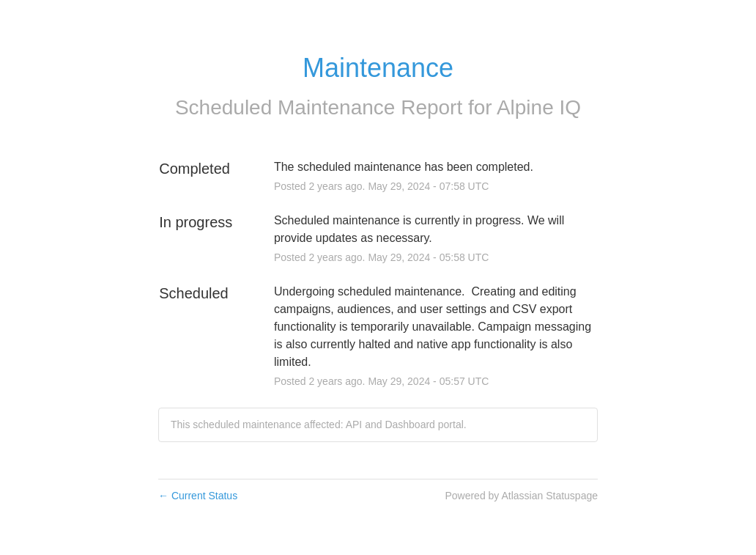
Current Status (198, 496)
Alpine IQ (539, 107)
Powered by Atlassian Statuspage (521, 496)
